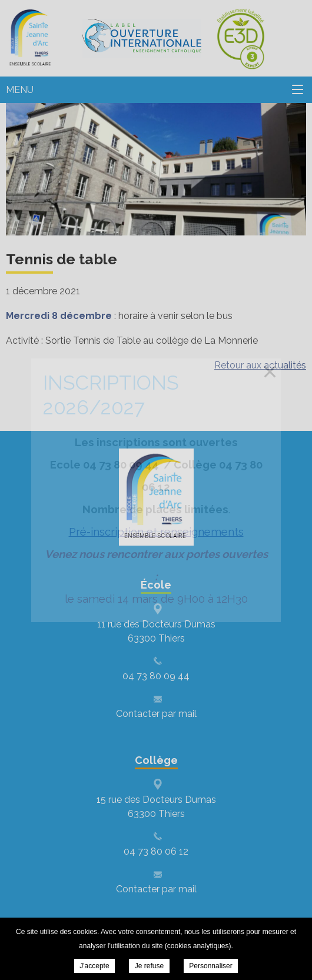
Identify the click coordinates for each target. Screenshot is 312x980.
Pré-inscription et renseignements (156, 531)
